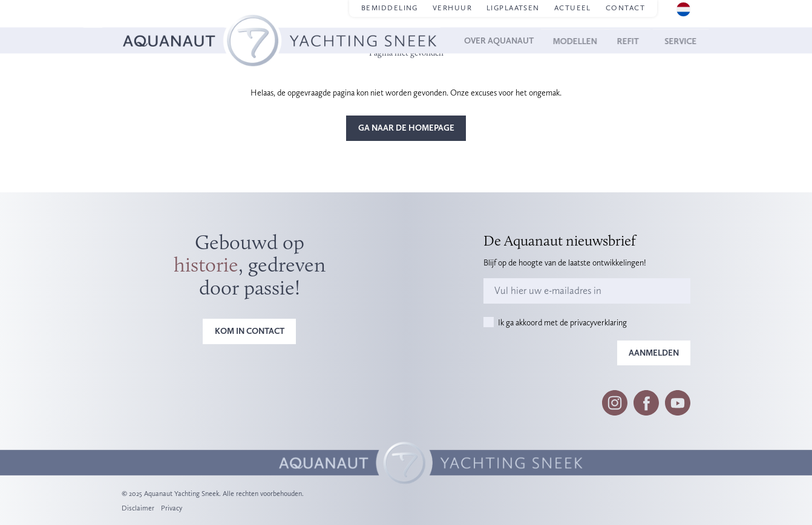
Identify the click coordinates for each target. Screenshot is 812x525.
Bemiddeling (390, 8)
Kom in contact (250, 331)
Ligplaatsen (513, 8)
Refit (633, 41)
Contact (625, 8)
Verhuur (452, 8)
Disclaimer (138, 508)
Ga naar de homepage (406, 128)
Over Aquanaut (514, 41)
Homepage (141, 25)
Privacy (172, 508)
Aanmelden (654, 353)
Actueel (573, 8)
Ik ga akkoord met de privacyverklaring (562, 322)
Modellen (585, 41)
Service (674, 41)
